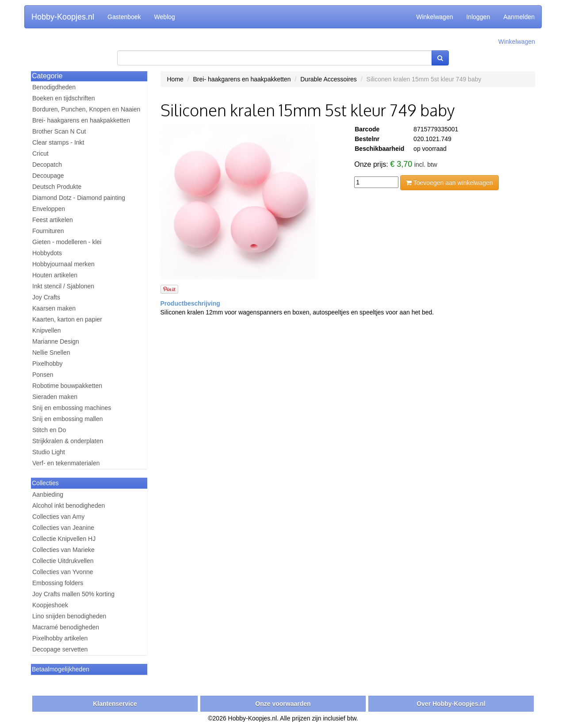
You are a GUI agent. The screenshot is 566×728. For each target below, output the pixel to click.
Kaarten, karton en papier (67, 319)
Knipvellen (47, 330)
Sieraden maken (55, 397)
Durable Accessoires (329, 79)
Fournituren (48, 231)
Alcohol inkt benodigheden (69, 506)
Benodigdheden (54, 87)
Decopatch (47, 165)
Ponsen (43, 375)
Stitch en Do (49, 430)
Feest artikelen (53, 220)
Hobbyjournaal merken (63, 264)
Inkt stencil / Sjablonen (63, 286)
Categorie (47, 76)
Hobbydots (47, 253)
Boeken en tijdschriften (64, 98)
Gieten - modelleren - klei (67, 242)
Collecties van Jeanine (63, 528)
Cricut (40, 153)
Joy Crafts (46, 297)
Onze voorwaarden (283, 704)
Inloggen (478, 17)
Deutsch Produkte (57, 187)
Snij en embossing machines (72, 408)
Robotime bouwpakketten (67, 386)
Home (175, 79)
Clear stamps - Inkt (58, 142)
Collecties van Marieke (63, 550)
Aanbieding (48, 494)
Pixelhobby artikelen (60, 638)
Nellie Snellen (51, 353)
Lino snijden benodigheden (69, 616)
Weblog (165, 17)
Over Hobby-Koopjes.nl (451, 704)
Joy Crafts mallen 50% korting (73, 594)
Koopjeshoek (50, 605)
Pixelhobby (48, 364)
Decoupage (48, 176)
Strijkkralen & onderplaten (68, 441)
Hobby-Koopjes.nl (63, 17)
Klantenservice (115, 704)
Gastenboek (124, 17)
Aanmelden (519, 17)
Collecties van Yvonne (63, 572)
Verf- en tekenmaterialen (66, 463)
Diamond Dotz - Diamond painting (79, 198)
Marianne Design (56, 341)
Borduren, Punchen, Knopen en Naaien (86, 109)
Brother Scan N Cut (59, 131)
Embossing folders (58, 583)
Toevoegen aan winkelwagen (449, 183)
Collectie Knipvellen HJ (64, 539)
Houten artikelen (55, 275)
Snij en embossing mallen (68, 419)
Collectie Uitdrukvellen (63, 561)
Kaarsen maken (54, 308)
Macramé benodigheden (66, 627)
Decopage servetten (60, 649)
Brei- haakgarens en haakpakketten (81, 120)
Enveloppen (49, 209)
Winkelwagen (434, 17)
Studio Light (49, 452)
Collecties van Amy (58, 517)
